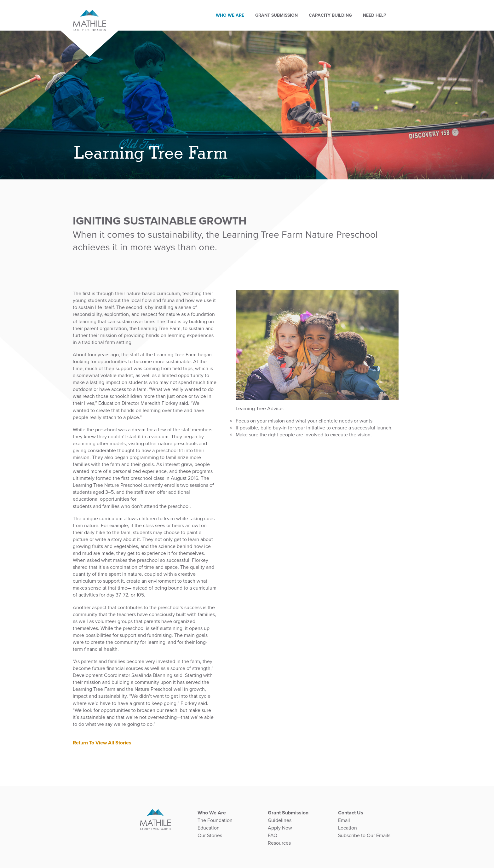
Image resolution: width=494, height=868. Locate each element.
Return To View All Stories (102, 743)
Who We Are (236, 10)
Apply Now (280, 828)
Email (344, 820)
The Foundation (215, 820)
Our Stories (210, 836)
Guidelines (280, 820)
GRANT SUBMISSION (282, 10)
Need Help (380, 10)
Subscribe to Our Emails (364, 836)
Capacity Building (336, 10)
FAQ (273, 836)
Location (348, 828)
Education (209, 828)
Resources (279, 843)
